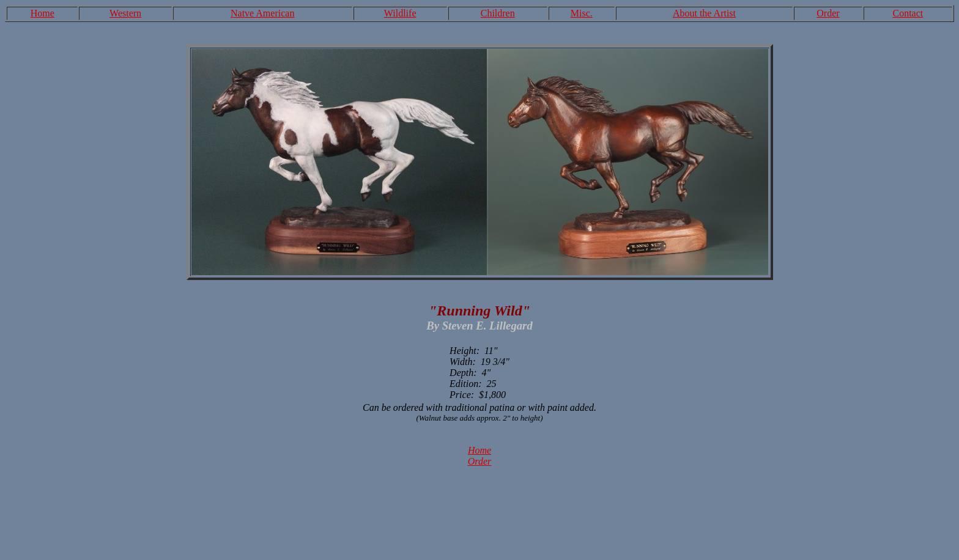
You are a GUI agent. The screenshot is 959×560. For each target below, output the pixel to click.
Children (498, 13)
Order (828, 13)
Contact (908, 13)
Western (125, 13)
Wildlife (400, 13)
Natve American (262, 13)
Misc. (582, 13)
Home (43, 13)
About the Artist (704, 13)
